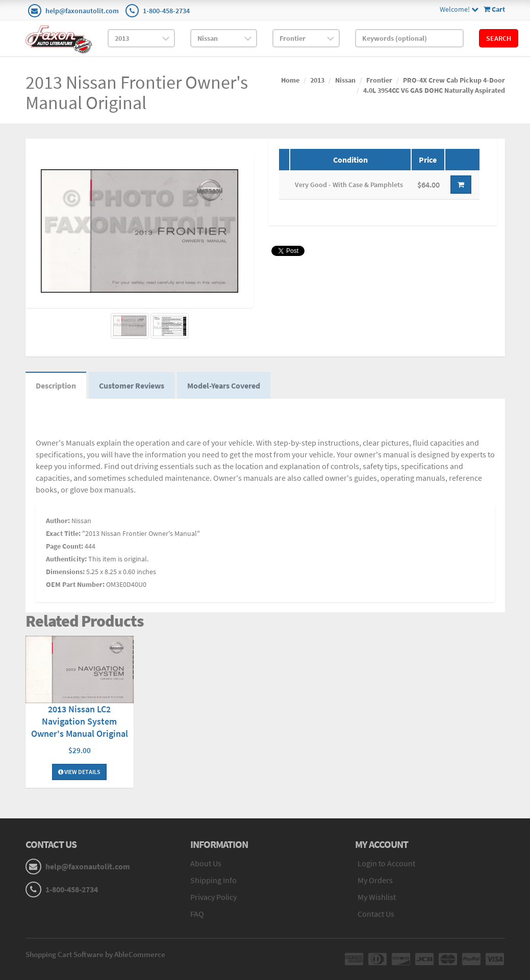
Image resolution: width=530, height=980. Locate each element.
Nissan (345, 80)
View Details (79, 772)
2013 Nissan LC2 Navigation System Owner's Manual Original (80, 721)
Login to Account (386, 863)
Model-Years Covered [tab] (224, 385)
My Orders (375, 880)
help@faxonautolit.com (82, 11)
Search (499, 38)
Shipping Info (213, 880)
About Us (206, 863)
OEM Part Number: (75, 584)
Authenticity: (66, 559)
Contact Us (376, 914)
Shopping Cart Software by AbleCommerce (95, 954)
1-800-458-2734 (166, 11)
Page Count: (65, 546)
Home (290, 80)
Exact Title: (63, 533)
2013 (317, 80)
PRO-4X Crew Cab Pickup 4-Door (454, 80)
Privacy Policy (213, 897)
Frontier (379, 80)
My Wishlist (377, 897)
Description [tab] (56, 385)
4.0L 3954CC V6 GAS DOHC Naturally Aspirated (434, 90)
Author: (58, 521)
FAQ (197, 914)
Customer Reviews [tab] (132, 385)
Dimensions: (65, 572)
